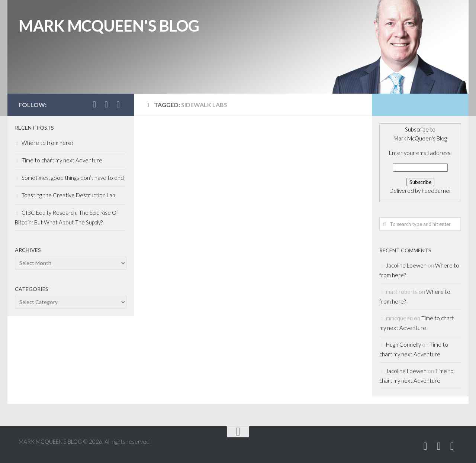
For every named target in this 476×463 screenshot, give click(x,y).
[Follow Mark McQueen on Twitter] (94, 104)
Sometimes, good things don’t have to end (73, 178)
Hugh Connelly (403, 344)
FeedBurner (437, 191)
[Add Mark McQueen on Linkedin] (106, 104)
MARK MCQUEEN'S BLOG (109, 26)
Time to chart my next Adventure (62, 160)
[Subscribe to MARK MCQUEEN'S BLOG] (118, 104)
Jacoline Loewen (406, 265)
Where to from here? (47, 143)
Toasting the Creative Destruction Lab (68, 195)
